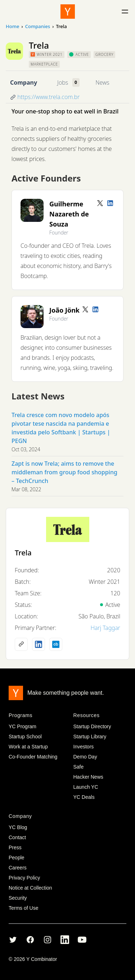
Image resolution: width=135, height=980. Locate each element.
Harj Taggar (105, 628)
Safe (79, 767)
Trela (23, 553)
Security (18, 898)
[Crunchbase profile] (56, 644)
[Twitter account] (100, 203)
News (102, 82)
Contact (17, 837)
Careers (18, 868)
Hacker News (88, 777)
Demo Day (85, 757)
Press (15, 847)
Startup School (25, 737)
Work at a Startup (28, 747)
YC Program (22, 726)
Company (24, 82)
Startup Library (90, 737)
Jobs (63, 82)
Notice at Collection (30, 888)
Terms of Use (23, 908)
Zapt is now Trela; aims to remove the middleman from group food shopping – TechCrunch (64, 472)
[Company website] (21, 644)
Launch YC (86, 787)
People (17, 858)
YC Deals (84, 797)
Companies (38, 26)
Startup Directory (92, 726)
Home (12, 26)
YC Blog (18, 827)
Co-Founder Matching (33, 757)
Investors (84, 747)
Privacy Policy (24, 878)
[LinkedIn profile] (110, 203)
